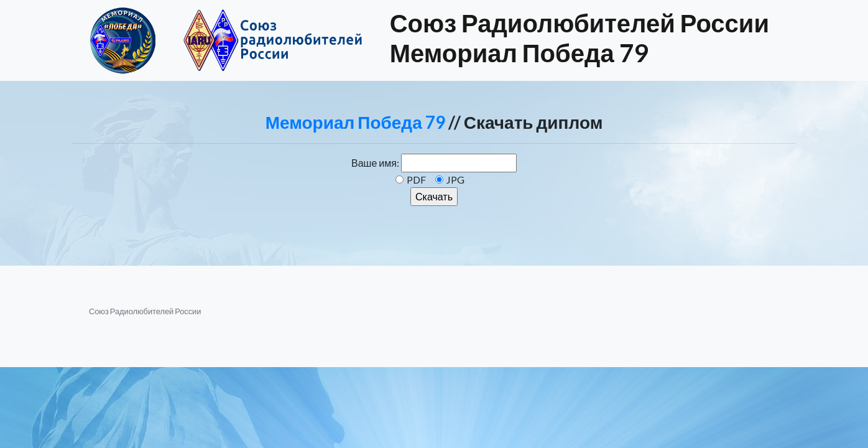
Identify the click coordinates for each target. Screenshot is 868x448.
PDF (416, 180)
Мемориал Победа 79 (355, 122)
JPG (455, 180)
